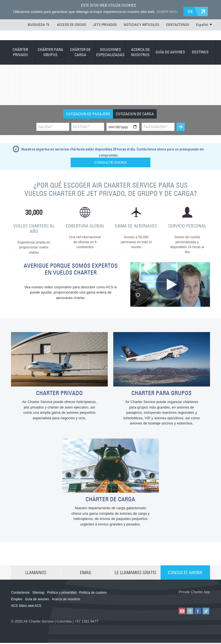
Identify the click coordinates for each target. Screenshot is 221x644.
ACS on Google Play (195, 599)
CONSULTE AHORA (185, 574)
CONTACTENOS (178, 24)
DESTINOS (200, 52)
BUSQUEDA (36, 24)
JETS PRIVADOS (105, 24)
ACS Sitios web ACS (26, 607)
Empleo (17, 601)
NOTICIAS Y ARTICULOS (141, 24)
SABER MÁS (167, 12)
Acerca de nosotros (66, 601)
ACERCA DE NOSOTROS (140, 52)
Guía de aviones (37, 601)
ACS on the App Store (162, 599)
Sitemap (38, 594)
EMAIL (86, 574)
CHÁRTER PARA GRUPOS (50, 52)
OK (190, 12)
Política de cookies (93, 594)
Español (204, 24)
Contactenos (20, 594)
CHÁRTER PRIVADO (20, 52)
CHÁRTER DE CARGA (80, 52)
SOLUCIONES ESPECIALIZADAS (110, 52)
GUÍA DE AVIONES (170, 52)
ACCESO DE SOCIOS (71, 24)
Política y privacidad (62, 594)
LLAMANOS (36, 574)
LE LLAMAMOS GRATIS (136, 574)
